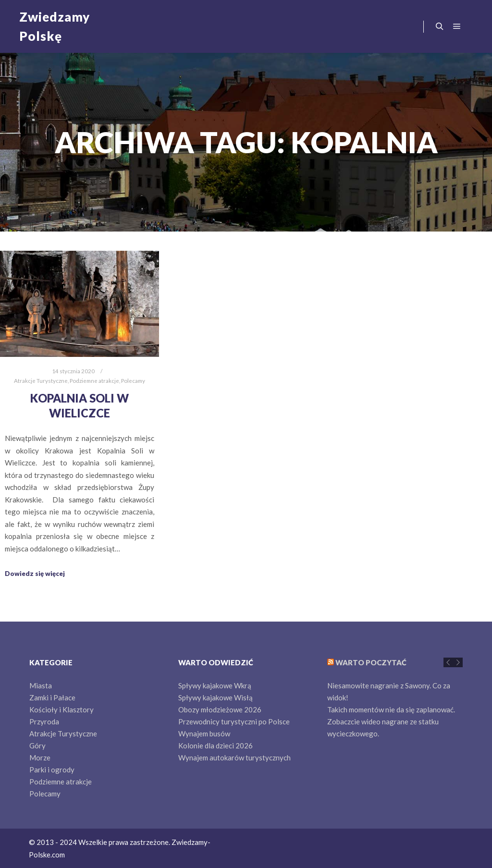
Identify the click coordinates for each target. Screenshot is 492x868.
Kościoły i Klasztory (61, 709)
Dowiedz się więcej (35, 574)
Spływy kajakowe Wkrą (215, 685)
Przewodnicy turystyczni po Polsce (234, 721)
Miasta (41, 685)
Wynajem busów (204, 734)
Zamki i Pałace (52, 697)
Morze (40, 758)
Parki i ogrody (52, 770)
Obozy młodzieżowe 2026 (220, 709)
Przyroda (44, 721)
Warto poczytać (371, 662)
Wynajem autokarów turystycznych (234, 758)
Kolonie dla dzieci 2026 (215, 746)
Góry (37, 746)
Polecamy (133, 380)
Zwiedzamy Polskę (55, 26)
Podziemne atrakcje (94, 380)
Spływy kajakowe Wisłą (215, 697)
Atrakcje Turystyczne (41, 380)
